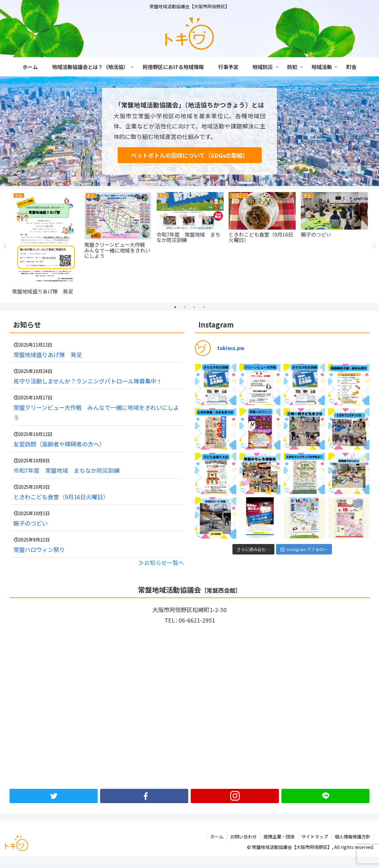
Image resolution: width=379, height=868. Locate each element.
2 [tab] (185, 307)
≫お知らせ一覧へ (161, 562)
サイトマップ (315, 836)
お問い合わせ (244, 836)
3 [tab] (194, 307)
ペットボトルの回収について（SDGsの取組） (190, 155)
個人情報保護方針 (353, 836)
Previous (5, 246)
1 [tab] (175, 307)
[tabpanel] (44, 245)
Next (374, 246)
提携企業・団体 (279, 836)
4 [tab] (204, 307)
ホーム (217, 836)
